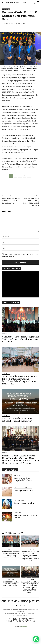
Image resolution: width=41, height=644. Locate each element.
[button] (36, 639)
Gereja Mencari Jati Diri (24, 503)
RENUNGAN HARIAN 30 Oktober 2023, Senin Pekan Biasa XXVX (11, 201)
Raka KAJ (25, 626)
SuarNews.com (17, 632)
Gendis (27, 632)
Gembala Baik (19, 500)
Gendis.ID (6, 522)
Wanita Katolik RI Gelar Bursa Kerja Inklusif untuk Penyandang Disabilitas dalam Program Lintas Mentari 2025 (20, 380)
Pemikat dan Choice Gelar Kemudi (25, 517)
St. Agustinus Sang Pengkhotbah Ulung (23, 479)
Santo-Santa (18, 475)
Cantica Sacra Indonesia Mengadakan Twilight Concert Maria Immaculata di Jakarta (21, 339)
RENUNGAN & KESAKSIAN (23, 488)
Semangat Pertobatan (23, 490)
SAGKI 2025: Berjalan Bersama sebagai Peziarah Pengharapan (17, 420)
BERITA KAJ (6, 9)
